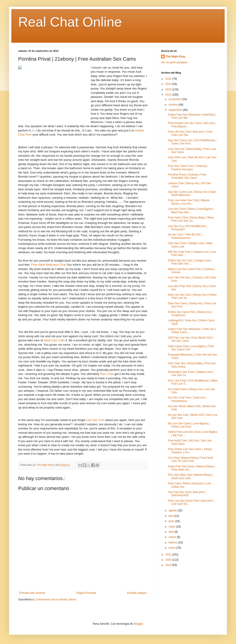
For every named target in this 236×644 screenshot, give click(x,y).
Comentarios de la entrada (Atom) (56, 599)
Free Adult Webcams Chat (49, 265)
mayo (172, 527)
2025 (169, 79)
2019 (169, 565)
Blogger (138, 624)
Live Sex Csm (95, 420)
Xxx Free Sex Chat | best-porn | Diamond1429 (187, 494)
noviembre (175, 99)
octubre (173, 105)
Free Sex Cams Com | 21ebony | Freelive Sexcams (188, 168)
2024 (169, 84)
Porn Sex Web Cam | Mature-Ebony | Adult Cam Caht (190, 476)
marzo (173, 537)
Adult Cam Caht (54, 340)
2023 (169, 89)
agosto (173, 510)
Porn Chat (107, 374)
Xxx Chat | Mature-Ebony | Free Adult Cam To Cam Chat (190, 459)
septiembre (176, 110)
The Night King (175, 57)
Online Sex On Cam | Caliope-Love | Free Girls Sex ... (190, 262)
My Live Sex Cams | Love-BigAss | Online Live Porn (189, 425)
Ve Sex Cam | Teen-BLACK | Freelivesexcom (185, 236)
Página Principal (86, 593)
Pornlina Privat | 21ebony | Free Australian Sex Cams (187, 176)
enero (172, 548)
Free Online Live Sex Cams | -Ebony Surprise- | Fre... (190, 451)
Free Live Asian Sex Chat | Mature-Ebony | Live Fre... (189, 202)
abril (172, 532)
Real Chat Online (70, 22)
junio (172, 521)
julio (171, 516)
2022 (169, 95)
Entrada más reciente (32, 593)
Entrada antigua (137, 593)
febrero (173, 542)
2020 (169, 560)
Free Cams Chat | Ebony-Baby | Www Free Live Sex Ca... (191, 219)
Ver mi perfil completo (174, 62)
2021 (169, 555)
